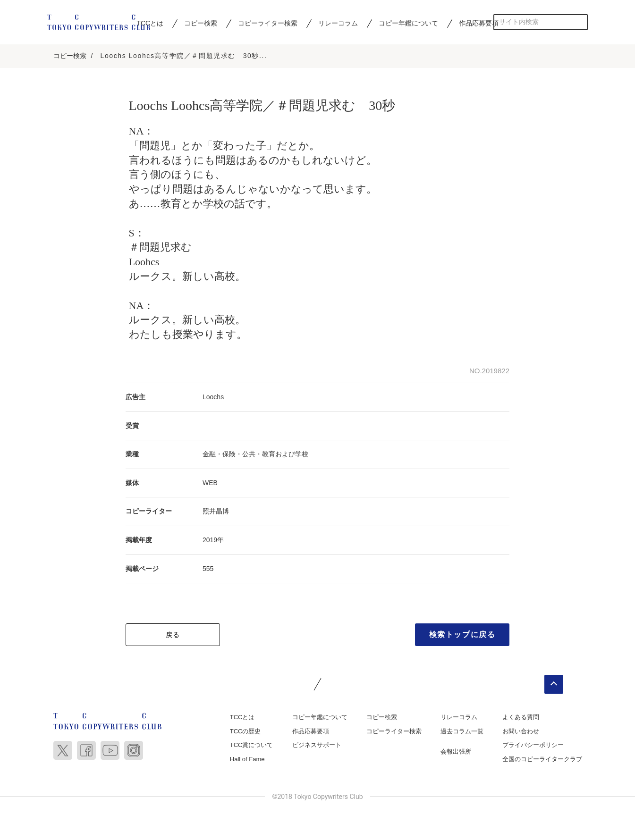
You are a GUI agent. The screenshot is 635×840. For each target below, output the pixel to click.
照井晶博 (216, 512)
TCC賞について (252, 746)
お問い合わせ (521, 732)
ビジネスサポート (317, 746)
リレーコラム (338, 23)
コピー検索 (201, 23)
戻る (173, 636)
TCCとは (242, 718)
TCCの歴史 (246, 732)
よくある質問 (521, 718)
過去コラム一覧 (462, 732)
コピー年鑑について (408, 23)
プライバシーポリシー (533, 746)
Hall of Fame (247, 760)
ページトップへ (554, 685)
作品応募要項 (479, 23)
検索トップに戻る (462, 635)
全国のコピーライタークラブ (542, 760)
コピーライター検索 (268, 23)
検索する (580, 22)
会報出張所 (456, 752)
